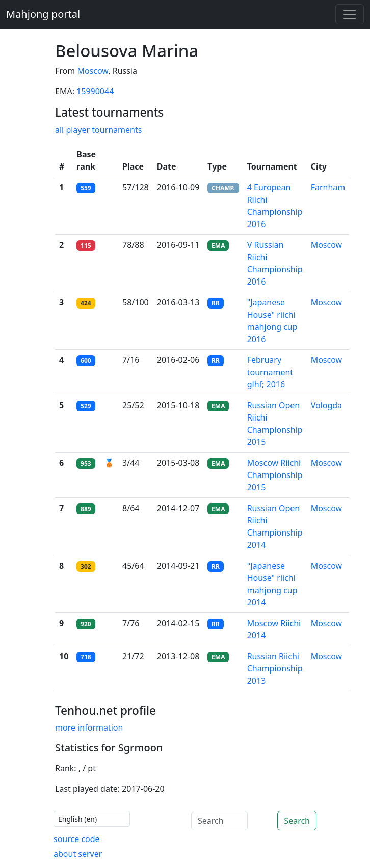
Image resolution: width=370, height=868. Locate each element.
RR (216, 303)
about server (78, 854)
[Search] (219, 821)
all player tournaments (98, 130)
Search (297, 821)
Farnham (328, 187)
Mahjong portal (43, 14)
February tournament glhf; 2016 (270, 372)
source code (77, 839)
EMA (218, 246)
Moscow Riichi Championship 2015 (275, 475)
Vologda (326, 405)
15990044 (95, 91)
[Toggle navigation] (350, 14)
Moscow (93, 71)
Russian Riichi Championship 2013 (275, 668)
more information (89, 727)
